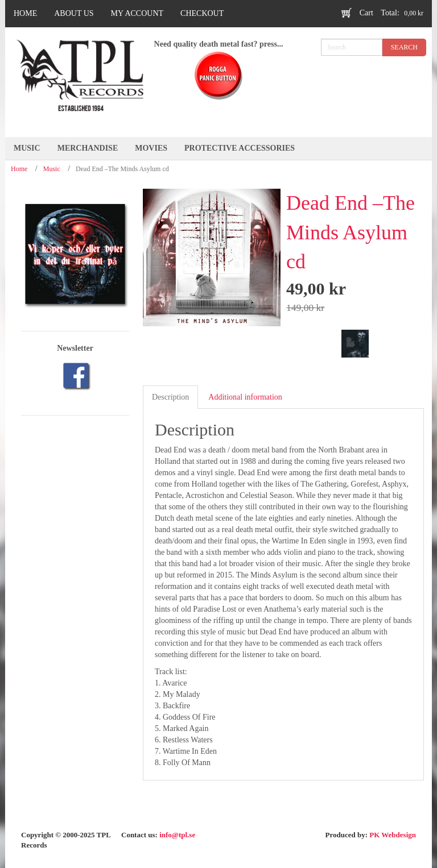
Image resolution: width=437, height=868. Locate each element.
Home (19, 169)
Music (52, 169)
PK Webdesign (393, 835)
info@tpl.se (177, 835)
